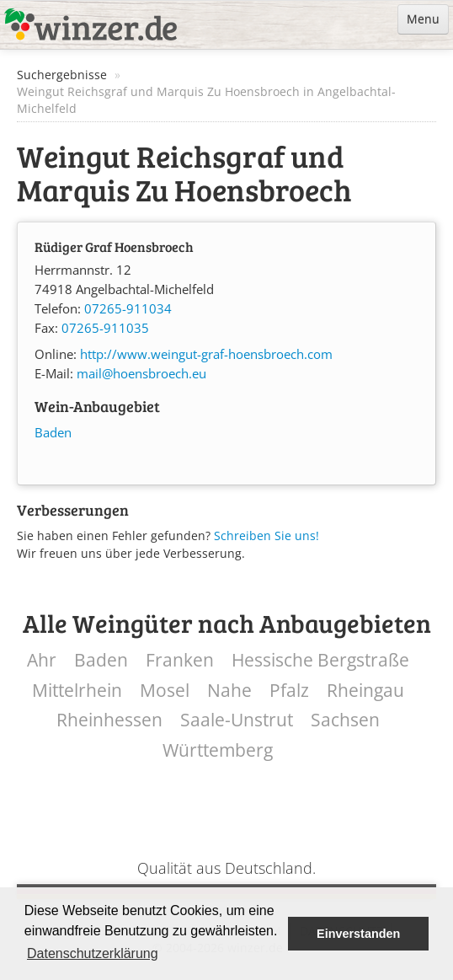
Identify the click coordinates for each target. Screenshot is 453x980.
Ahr (42, 660)
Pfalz (289, 691)
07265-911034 (128, 309)
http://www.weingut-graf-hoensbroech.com (206, 354)
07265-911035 (105, 328)
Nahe (229, 691)
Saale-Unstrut (237, 720)
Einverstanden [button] (358, 934)
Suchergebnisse (62, 75)
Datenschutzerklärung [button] (93, 953)
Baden (53, 433)
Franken (180, 660)
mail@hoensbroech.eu (141, 374)
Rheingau (365, 691)
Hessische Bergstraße (320, 660)
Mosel (165, 691)
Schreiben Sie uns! (266, 536)
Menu (423, 19)
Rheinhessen (109, 720)
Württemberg (218, 750)
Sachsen (345, 720)
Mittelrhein (77, 691)
